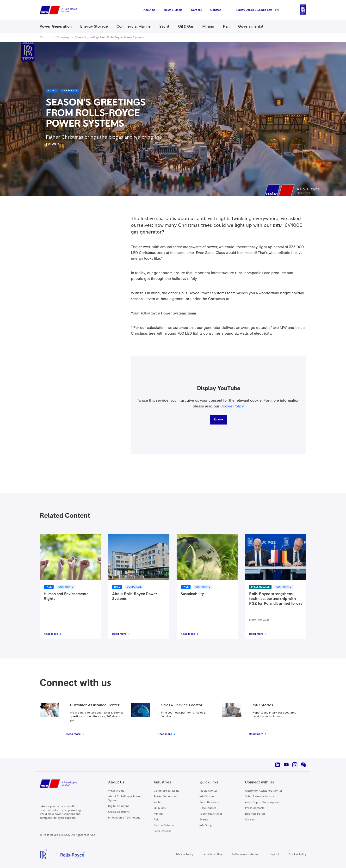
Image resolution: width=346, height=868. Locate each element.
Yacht (157, 802)
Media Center (208, 791)
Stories (207, 797)
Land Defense (163, 831)
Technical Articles (211, 814)
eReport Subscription (262, 802)
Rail (156, 820)
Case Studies (208, 808)
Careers (250, 820)
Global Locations (119, 812)
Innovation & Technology (124, 818)
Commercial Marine (167, 791)
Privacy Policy (184, 855)
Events (204, 820)
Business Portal (255, 814)
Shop (206, 825)
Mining (158, 814)
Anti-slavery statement (246, 855)
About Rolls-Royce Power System (125, 799)
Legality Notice (212, 855)
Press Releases (209, 802)
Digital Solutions (119, 806)
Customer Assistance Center (264, 791)
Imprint (275, 855)
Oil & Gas (160, 808)
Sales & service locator (260, 797)
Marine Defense (164, 825)
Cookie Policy (232, 406)
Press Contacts (255, 808)
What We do (116, 791)
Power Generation (166, 797)
